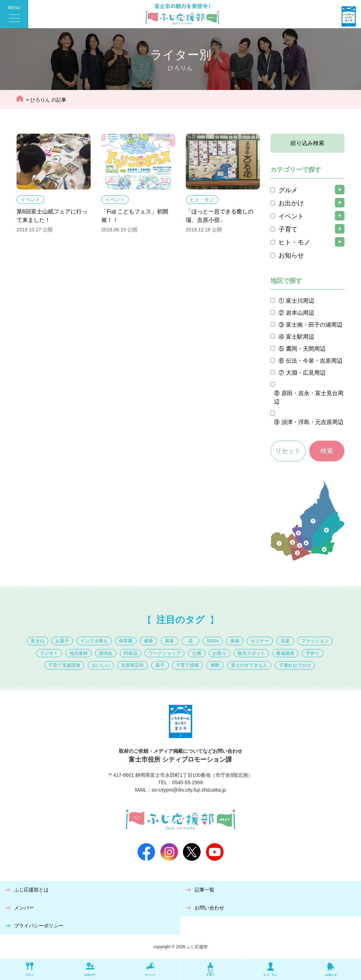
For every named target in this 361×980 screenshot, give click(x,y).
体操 (235, 641)
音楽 (285, 641)
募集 (170, 641)
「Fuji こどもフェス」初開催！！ (135, 216)
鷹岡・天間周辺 (306, 349)
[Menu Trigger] (14, 14)
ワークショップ (164, 653)
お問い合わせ (209, 908)
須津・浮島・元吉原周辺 (312, 422)
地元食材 (79, 653)
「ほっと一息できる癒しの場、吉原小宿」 (220, 216)
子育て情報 (187, 665)
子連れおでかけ (295, 665)
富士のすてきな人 (249, 665)
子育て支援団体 (64, 665)
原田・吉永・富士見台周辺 (309, 397)
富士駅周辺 (300, 337)
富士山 (38, 641)
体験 (215, 665)
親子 (160, 665)
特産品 (131, 653)
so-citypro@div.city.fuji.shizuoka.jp (189, 790)
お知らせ (291, 255)
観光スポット (251, 653)
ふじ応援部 (197, 947)
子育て (288, 229)
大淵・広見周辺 (306, 373)
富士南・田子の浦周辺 (314, 325)
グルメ (288, 190)
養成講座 (285, 653)
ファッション (315, 641)
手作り (313, 653)
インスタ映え (94, 641)
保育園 (126, 641)
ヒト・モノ (202, 200)
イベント (30, 200)
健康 (148, 641)
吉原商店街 (132, 665)
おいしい (101, 665)
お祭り (219, 653)
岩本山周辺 (300, 313)
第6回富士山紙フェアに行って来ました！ (52, 216)
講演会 (106, 653)
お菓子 (62, 641)
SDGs (213, 641)
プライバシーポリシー (39, 926)
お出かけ (291, 203)
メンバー (24, 908)
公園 (197, 653)
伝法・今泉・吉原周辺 (314, 361)
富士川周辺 (300, 301)
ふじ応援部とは (31, 890)
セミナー (260, 641)
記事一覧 (204, 890)
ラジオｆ (49, 653)
